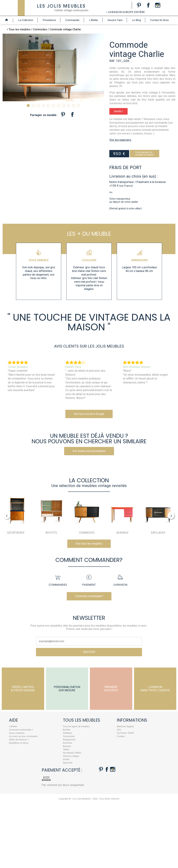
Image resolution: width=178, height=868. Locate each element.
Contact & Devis (159, 20)
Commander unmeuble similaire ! (150, 170)
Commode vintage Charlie (65, 29)
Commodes (40, 29)
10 (74, 106)
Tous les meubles (20, 29)
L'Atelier (94, 20)
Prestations (49, 20)
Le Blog (136, 20)
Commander (72, 20)
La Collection (26, 20)
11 (79, 106)
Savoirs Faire (115, 20)
